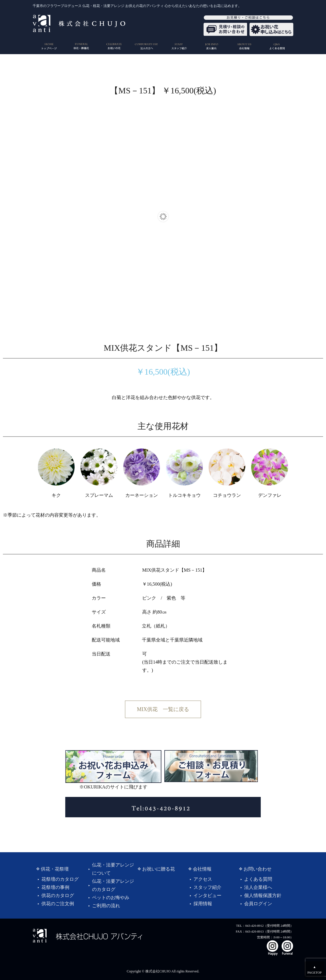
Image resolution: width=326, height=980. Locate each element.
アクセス (203, 879)
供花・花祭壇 (55, 869)
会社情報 (202, 869)
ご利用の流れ (106, 906)
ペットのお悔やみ (111, 897)
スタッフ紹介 (207, 887)
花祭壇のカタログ (60, 879)
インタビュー (207, 895)
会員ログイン (258, 904)
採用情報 (203, 904)
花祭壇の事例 (55, 887)
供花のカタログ (58, 895)
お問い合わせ (258, 869)
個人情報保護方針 (263, 895)
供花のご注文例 (58, 904)
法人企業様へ (258, 887)
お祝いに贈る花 (158, 869)
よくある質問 (258, 879)
